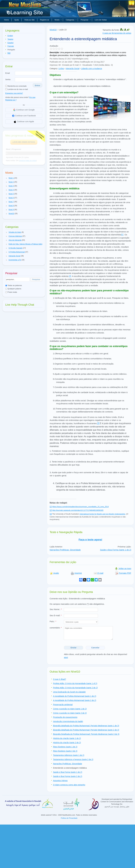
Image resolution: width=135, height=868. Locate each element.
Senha (8, 79)
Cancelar (95, 648)
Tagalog (10, 39)
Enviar (74, 648)
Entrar (37, 85)
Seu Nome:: (56, 609)
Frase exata (11, 292)
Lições (61, 69)
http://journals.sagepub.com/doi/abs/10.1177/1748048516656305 (78, 510)
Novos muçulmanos (25, 10)
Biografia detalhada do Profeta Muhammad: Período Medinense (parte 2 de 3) (86, 730)
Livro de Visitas (101, 20)
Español (10, 43)
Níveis (58, 20)
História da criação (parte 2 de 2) (67, 743)
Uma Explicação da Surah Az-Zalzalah (69, 692)
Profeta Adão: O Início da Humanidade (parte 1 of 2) (75, 683)
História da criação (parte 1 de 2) (67, 738)
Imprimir (76, 573)
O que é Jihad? (60, 679)
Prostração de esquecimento (65, 717)
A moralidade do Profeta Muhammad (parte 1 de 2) (75, 696)
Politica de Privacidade (69, 818)
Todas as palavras (14, 285)
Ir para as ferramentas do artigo (117, 33)
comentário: (56, 628)
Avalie (54, 573)
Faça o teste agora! (90, 540)
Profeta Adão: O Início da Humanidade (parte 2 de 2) (75, 688)
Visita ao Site (29, 20)
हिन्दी (9, 53)
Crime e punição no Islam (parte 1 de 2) (70, 709)
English (10, 36)
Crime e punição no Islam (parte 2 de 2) (70, 713)
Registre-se (45, 20)
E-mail (99, 573)
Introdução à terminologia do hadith (68, 721)
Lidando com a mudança (91, 69)
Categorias (71, 20)
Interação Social (73, 69)
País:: (53, 621)
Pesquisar (86, 20)
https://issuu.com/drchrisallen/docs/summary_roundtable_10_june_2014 (80, 507)
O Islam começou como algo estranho (69, 785)
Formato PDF (123, 573)
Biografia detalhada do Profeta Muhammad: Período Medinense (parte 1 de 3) (86, 726)
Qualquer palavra (13, 289)
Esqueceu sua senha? (14, 93)
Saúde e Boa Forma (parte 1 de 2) (116, 550)
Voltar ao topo (123, 568)
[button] (7, 178)
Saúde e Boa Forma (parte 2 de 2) (68, 776)
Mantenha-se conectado (16, 86)
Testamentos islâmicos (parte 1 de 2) (69, 755)
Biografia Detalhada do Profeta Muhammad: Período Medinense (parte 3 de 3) (86, 734)
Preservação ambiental (63, 705)
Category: (54, 69)
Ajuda (17, 20)
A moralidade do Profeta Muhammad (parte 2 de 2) (75, 700)
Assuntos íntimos (60, 781)
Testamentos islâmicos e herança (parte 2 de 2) (73, 759)
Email (8, 73)
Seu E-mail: (56, 615)
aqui (66, 657)
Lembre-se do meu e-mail (17, 89)
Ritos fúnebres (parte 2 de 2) (65, 751)
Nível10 (53, 30)
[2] (70, 276)
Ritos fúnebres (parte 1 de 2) (65, 747)
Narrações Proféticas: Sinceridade (65, 550)
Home (6, 20)
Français (11, 46)
